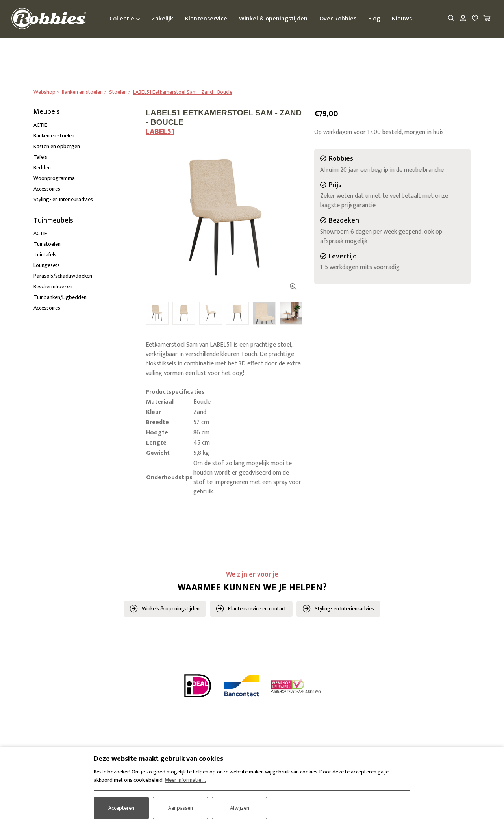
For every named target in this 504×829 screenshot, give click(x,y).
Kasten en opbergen (57, 146)
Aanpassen (181, 808)
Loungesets (47, 266)
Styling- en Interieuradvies (63, 199)
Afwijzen (240, 808)
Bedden (42, 168)
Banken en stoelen (54, 136)
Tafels (40, 157)
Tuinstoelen (47, 244)
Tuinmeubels (53, 221)
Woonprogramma (54, 178)
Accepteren (121, 808)
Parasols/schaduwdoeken (63, 276)
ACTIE (40, 125)
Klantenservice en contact (257, 609)
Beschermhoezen (53, 287)
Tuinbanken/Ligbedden (60, 298)
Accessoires (47, 189)
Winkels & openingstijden (171, 609)
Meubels (47, 112)
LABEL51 (160, 132)
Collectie (125, 19)
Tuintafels (45, 255)
